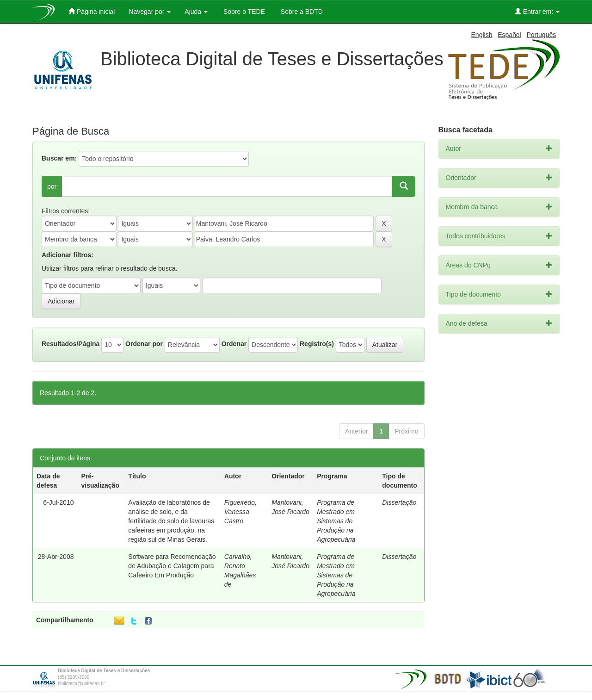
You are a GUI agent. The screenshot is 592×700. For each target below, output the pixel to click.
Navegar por (150, 12)
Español (509, 35)
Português (541, 35)
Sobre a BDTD (301, 12)
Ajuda (196, 12)
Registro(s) (317, 344)
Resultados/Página (71, 344)
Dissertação (399, 502)
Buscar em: (59, 158)
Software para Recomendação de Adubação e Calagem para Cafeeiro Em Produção (172, 566)
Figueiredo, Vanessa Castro (240, 512)
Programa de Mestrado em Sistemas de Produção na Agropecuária (336, 521)
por (52, 186)
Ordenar (234, 344)
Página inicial (92, 11)
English (482, 35)
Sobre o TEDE (243, 12)
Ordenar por (144, 344)
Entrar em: (537, 11)
